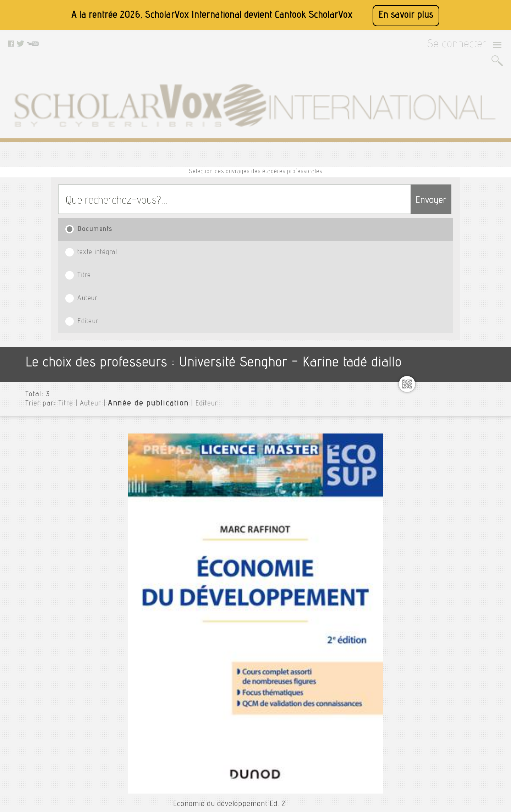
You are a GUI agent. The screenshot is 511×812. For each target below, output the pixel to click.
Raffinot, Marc (141, 275)
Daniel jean (447, 283)
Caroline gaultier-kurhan (464, 272)
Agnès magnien (452, 227)
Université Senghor (453, 215)
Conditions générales (170, 726)
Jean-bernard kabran (459, 392)
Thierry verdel (450, 564)
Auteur (318, 153)
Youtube (230, 717)
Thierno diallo (450, 552)
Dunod (133, 283)
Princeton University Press (160, 536)
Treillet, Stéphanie (147, 402)
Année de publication (129, 230)
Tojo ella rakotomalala (460, 575)
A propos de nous (166, 708)
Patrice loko (448, 466)
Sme (438, 501)
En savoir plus (406, 15)
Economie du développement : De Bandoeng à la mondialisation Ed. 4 (215, 390)
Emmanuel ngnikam (457, 306)
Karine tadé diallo (455, 403)
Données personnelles (171, 735)
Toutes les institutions (457, 204)
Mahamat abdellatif (457, 432)
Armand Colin (142, 410)
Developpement (452, 295)
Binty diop (446, 261)
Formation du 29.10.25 (460, 340)
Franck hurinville (454, 352)
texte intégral (163, 153)
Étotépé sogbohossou (459, 317)
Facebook (232, 699)
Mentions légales (165, 717)
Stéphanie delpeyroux (460, 523)
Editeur (397, 153)
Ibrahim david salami (459, 363)
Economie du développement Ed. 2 (158, 263)
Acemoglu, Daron (146, 527)
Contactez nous (164, 744)
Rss (151, 761)
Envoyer (417, 121)
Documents (89, 153)
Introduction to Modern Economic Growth (169, 516)
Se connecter (466, 47)
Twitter (229, 708)
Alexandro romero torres (464, 238)
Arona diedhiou (452, 249)
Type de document (452, 616)
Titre (242, 153)
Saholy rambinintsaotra (462, 489)
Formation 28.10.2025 (459, 329)
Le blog (155, 752)
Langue (438, 628)
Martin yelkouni (452, 444)
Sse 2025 (444, 512)
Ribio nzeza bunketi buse (464, 478)
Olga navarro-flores (458, 455)
